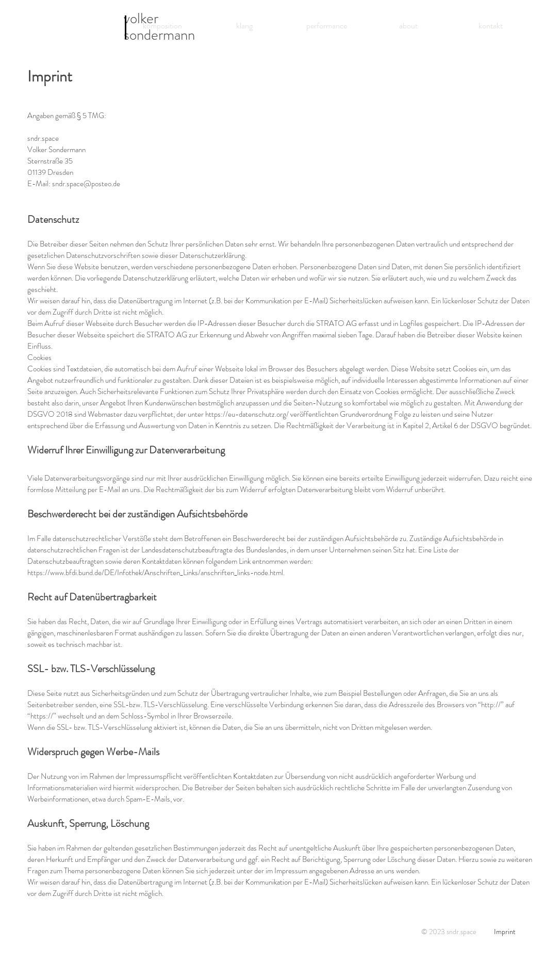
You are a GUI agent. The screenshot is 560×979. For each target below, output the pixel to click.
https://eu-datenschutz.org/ (247, 414)
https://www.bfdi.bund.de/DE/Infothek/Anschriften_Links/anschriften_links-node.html (155, 573)
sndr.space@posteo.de (86, 184)
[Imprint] (505, 932)
